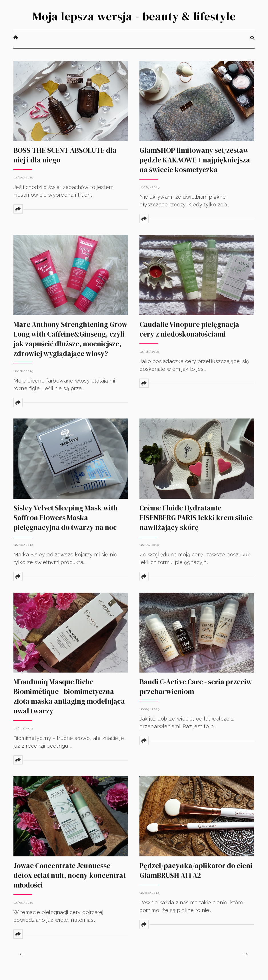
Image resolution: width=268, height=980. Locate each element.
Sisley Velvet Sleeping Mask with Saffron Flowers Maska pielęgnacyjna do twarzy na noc (66, 518)
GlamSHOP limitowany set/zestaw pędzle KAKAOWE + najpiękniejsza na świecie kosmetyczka (195, 160)
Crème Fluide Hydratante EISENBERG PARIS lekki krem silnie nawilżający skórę (196, 518)
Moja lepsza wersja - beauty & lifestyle (134, 16)
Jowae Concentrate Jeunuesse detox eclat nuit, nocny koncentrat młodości (70, 875)
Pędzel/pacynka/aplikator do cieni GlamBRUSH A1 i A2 (196, 870)
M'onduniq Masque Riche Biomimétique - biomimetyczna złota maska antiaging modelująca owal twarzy (69, 696)
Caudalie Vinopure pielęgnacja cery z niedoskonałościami (189, 329)
